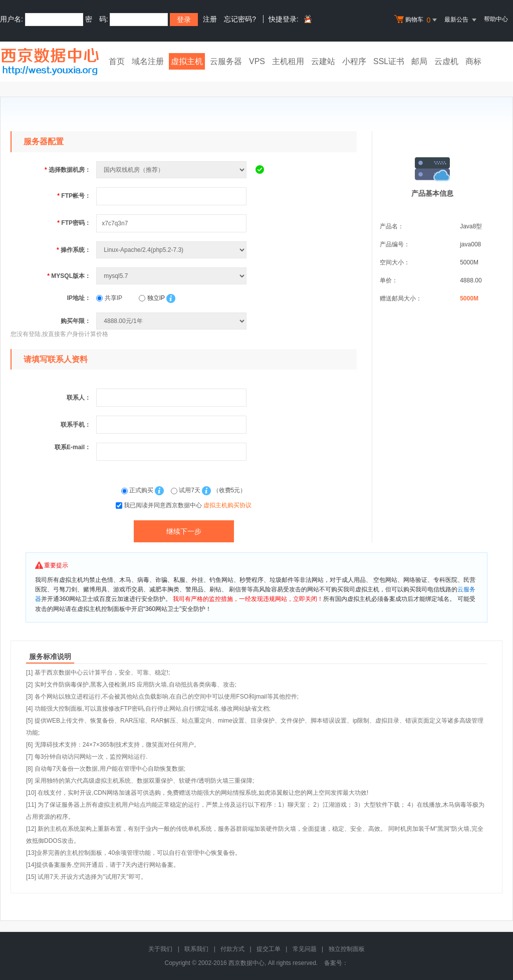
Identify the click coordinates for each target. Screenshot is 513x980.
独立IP (152, 298)
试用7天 (186, 490)
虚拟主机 (187, 61)
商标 (473, 61)
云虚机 (446, 61)
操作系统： (74, 250)
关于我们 (160, 949)
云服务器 (226, 61)
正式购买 (138, 490)
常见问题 (305, 949)
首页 (117, 61)
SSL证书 (389, 61)
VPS (257, 61)
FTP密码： (74, 223)
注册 (210, 19)
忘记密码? (240, 19)
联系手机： (76, 425)
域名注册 (148, 61)
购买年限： (76, 321)
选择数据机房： (68, 170)
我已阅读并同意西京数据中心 (188, 505)
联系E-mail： (73, 447)
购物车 (417, 20)
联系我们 (196, 949)
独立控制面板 (347, 949)
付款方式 (232, 949)
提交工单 (269, 949)
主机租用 (288, 61)
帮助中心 (496, 19)
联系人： (79, 398)
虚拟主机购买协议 (227, 505)
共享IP (109, 298)
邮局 (419, 61)
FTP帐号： (74, 196)
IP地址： (79, 298)
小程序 (354, 61)
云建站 (323, 61)
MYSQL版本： (69, 276)
